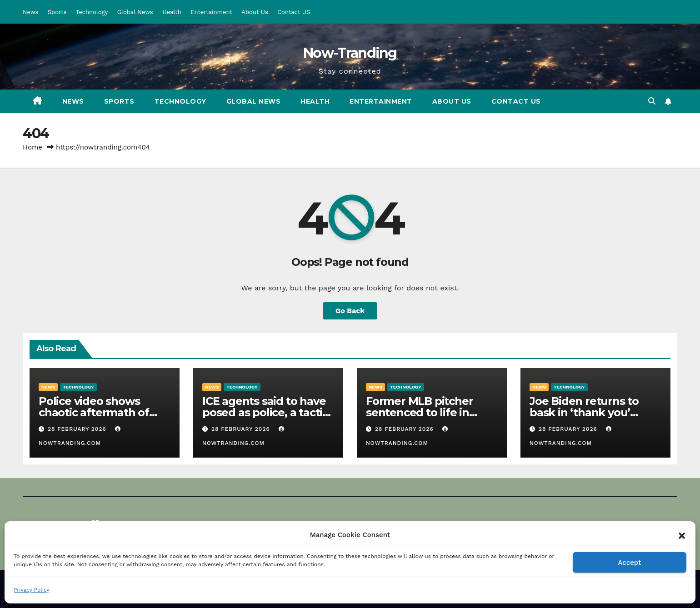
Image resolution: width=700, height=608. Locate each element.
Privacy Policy (32, 590)
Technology (92, 12)
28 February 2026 (78, 429)
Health (172, 12)
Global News (135, 12)
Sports (57, 12)
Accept (629, 563)
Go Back (350, 311)
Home (32, 147)
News (30, 12)
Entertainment (211, 12)
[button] (682, 535)
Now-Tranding (350, 53)
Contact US (294, 12)
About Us (255, 12)
